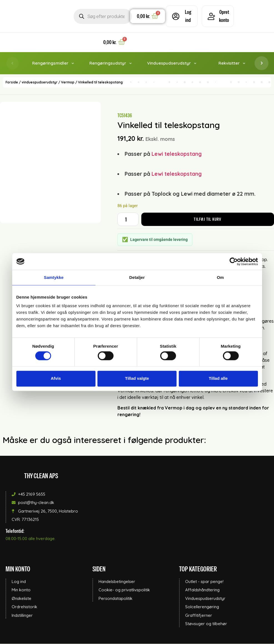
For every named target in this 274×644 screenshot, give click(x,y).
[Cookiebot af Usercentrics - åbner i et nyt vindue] (234, 261)
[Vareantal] (128, 220)
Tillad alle (218, 379)
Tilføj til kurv (208, 219)
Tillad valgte (137, 379)
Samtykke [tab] (54, 277)
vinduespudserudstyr (40, 83)
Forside (12, 83)
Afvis (56, 379)
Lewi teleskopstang (177, 154)
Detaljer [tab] (137, 277)
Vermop (68, 83)
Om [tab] (220, 277)
